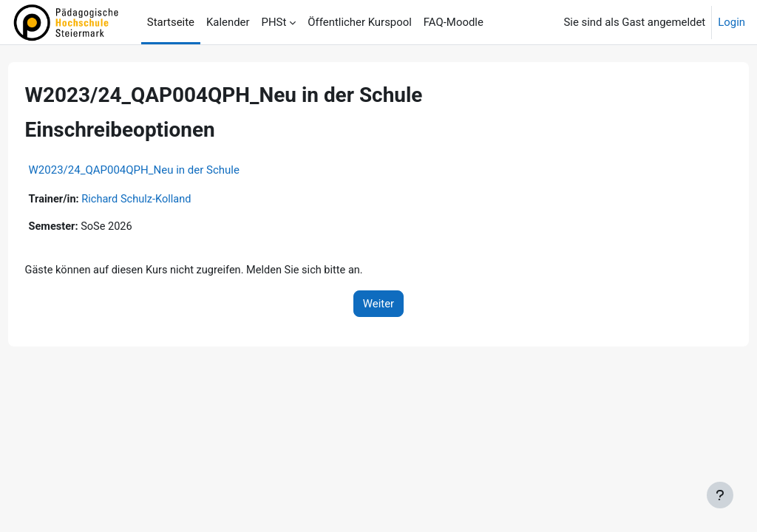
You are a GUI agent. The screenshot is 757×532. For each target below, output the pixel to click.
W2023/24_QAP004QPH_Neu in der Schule (162, 170)
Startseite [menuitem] (171, 22)
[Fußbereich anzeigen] (720, 495)
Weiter (378, 304)
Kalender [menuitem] (228, 22)
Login (731, 22)
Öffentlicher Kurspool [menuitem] (360, 22)
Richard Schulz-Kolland (166, 199)
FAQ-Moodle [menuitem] (454, 22)
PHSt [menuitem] (274, 22)
